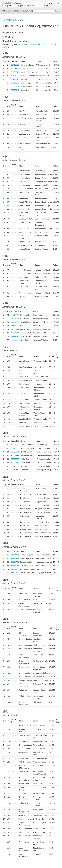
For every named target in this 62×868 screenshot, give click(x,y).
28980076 (15, 413)
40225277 (15, 296)
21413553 (15, 749)
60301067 (15, 273)
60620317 (15, 569)
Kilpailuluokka (24, 6)
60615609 (15, 529)
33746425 (15, 745)
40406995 (15, 236)
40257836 (15, 684)
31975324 (15, 848)
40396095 (15, 209)
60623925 (15, 829)
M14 (51, 45)
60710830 (15, 83)
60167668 (15, 202)
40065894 (15, 336)
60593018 (15, 516)
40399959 (15, 185)
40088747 (15, 326)
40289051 (15, 661)
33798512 (15, 793)
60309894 (15, 222)
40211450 (15, 329)
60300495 (15, 505)
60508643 (15, 423)
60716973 (15, 79)
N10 (19, 45)
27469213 (15, 741)
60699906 (15, 459)
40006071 (15, 403)
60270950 (15, 448)
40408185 (15, 566)
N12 (23, 45)
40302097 (15, 387)
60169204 (15, 189)
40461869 (15, 558)
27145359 (15, 384)
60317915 (15, 512)
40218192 (15, 340)
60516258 (15, 198)
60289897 (15, 832)
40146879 (15, 318)
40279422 (15, 765)
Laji (45, 3)
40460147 (15, 277)
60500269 (15, 86)
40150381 (15, 677)
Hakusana (17, 3)
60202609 (15, 206)
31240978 (15, 758)
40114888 (15, 822)
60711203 (15, 293)
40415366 (15, 573)
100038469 (16, 68)
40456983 (15, 124)
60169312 (15, 555)
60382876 (15, 72)
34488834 (15, 371)
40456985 (15, 182)
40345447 (15, 600)
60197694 (15, 147)
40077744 (15, 380)
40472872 (15, 192)
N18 (35, 45)
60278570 (15, 536)
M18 (4, 47)
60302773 (15, 562)
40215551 (15, 690)
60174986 (15, 509)
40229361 (15, 680)
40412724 (15, 111)
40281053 (15, 836)
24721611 (15, 426)
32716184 (15, 726)
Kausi (5, 6)
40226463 (15, 639)
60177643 (15, 655)
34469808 (15, 333)
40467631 (15, 171)
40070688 (15, 762)
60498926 (15, 134)
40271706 (15, 649)
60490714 (15, 463)
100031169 (15, 533)
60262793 (15, 494)
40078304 (15, 281)
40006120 (15, 854)
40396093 (15, 174)
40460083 (15, 178)
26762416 (15, 361)
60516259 (15, 522)
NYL (39, 45)
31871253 (15, 729)
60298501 (15, 229)
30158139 (15, 815)
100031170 (15, 455)
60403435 (15, 249)
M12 (46, 45)
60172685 (15, 118)
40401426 (15, 287)
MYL (8, 47)
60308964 (15, 452)
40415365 (15, 603)
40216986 (15, 367)
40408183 (15, 488)
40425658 (15, 242)
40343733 (15, 594)
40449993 (15, 502)
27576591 (15, 735)
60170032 (15, 130)
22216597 (15, 778)
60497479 (15, 445)
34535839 (15, 377)
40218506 (15, 419)
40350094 (15, 633)
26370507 (15, 797)
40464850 (15, 245)
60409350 (15, 144)
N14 (27, 45)
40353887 (15, 270)
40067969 (15, 784)
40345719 (15, 322)
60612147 (15, 90)
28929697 (15, 787)
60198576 (15, 407)
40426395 (15, 115)
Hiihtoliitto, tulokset (13, 20)
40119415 (15, 400)
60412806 (15, 65)
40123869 (15, 315)
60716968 (15, 466)
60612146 (15, 470)
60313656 (15, 137)
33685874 (15, 842)
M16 (54, 45)
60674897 (15, 76)
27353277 (15, 803)
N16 (31, 45)
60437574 (15, 609)
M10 (42, 45)
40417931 (15, 213)
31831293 (15, 752)
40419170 (15, 702)
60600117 (15, 526)
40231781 (15, 673)
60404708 (15, 232)
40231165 (15, 645)
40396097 (15, 696)
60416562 (15, 498)
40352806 (15, 394)
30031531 (15, 772)
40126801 (15, 819)
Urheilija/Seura (26, 11)
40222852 (15, 667)
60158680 (15, 219)
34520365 (15, 809)
